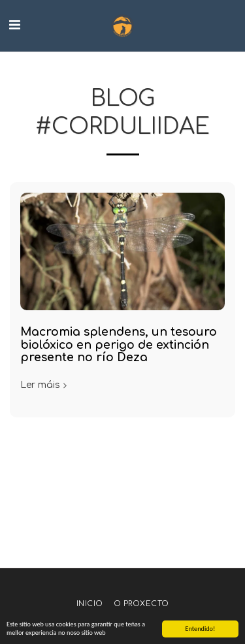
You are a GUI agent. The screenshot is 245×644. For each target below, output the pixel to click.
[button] (14, 25)
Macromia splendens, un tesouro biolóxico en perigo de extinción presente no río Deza (119, 345)
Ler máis (45, 385)
